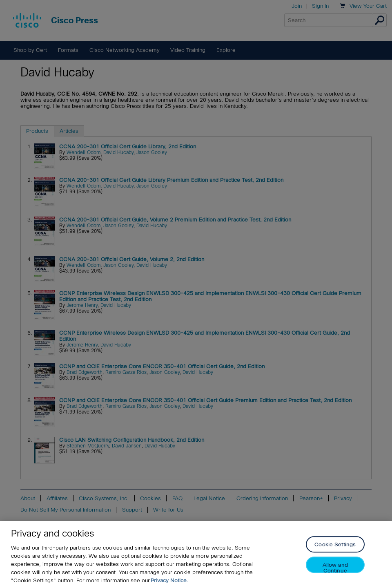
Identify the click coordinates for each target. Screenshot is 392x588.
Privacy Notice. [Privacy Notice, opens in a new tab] (169, 580)
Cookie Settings (335, 545)
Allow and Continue (335, 568)
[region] (196, 554)
